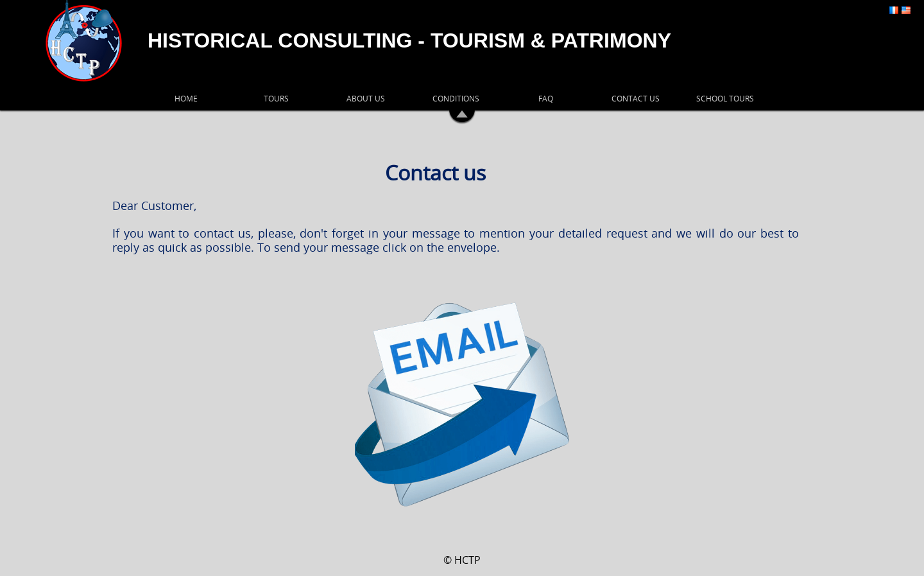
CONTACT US (636, 98)
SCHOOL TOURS (725, 98)
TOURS (276, 98)
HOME (186, 98)
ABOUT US (366, 98)
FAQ (546, 98)
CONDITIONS (456, 98)
